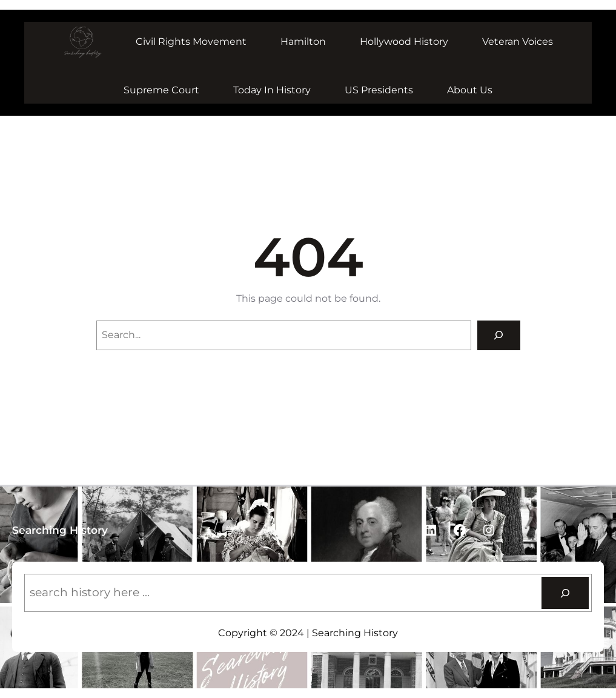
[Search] (499, 335)
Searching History (60, 530)
